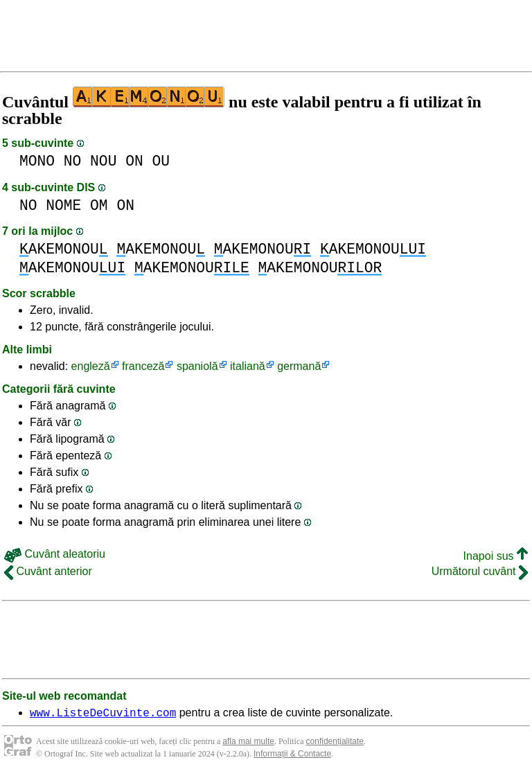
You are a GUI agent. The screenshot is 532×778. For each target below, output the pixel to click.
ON (134, 161)
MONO (37, 161)
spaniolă (197, 366)
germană (299, 366)
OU (161, 161)
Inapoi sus (496, 556)
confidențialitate (335, 743)
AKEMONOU (64, 249)
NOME (63, 205)
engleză (91, 366)
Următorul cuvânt (480, 571)
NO (73, 161)
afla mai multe (248, 743)
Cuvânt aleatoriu (55, 554)
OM (99, 205)
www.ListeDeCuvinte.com (103, 714)
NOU (103, 161)
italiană (248, 366)
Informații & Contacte (292, 756)
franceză (143, 366)
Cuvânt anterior (48, 571)
